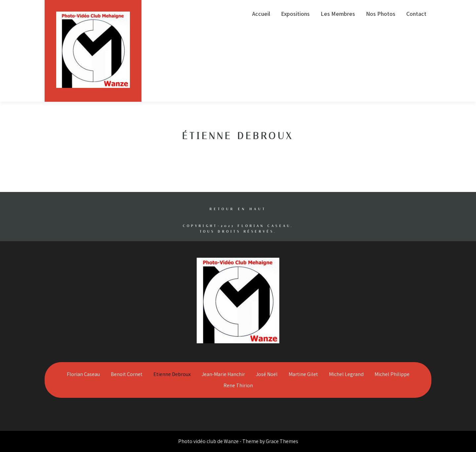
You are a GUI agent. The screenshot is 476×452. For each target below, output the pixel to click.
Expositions (295, 14)
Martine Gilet (303, 374)
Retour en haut (238, 209)
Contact (416, 14)
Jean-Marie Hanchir (223, 374)
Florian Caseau (83, 374)
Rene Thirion (238, 385)
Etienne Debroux (172, 374)
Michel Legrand (346, 374)
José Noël (267, 374)
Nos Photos (381, 14)
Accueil (261, 14)
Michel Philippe (392, 374)
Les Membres (338, 14)
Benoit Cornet (127, 374)
